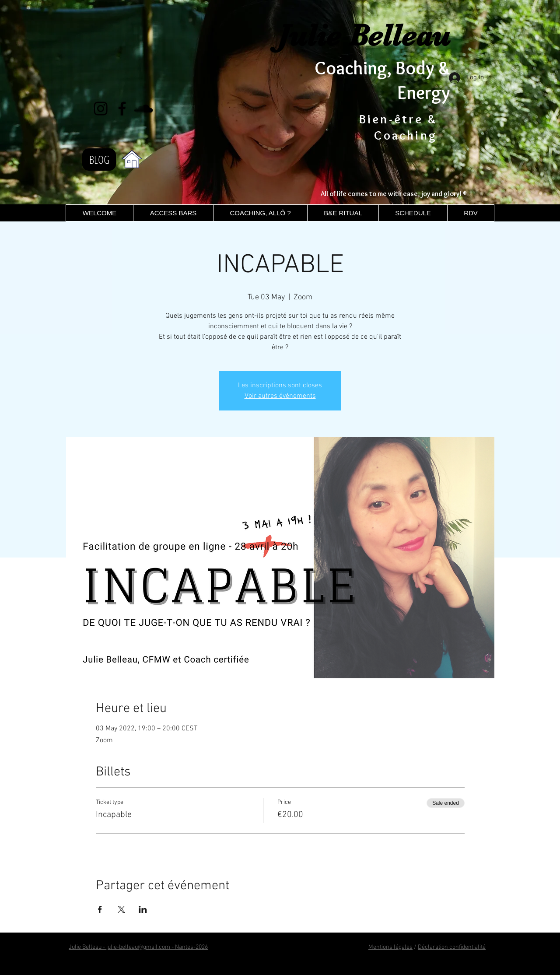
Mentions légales (390, 947)
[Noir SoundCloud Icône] (143, 109)
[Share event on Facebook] (100, 909)
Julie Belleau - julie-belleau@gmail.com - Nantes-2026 (138, 947)
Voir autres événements (280, 396)
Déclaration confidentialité (452, 947)
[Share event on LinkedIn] (143, 909)
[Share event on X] (121, 909)
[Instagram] (101, 109)
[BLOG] (99, 160)
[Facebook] (122, 109)
